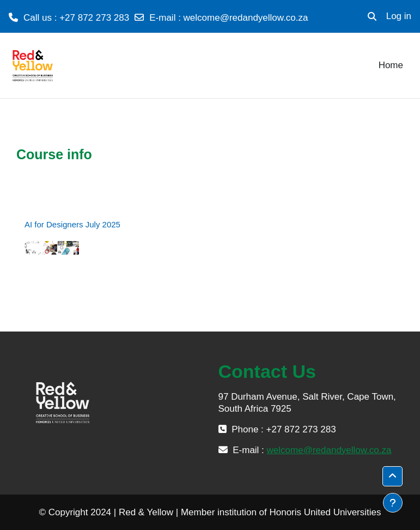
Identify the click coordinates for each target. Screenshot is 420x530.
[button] (372, 16)
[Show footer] (393, 503)
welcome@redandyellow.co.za (246, 18)
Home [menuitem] (391, 65)
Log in (399, 16)
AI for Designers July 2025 (72, 224)
